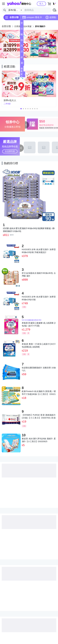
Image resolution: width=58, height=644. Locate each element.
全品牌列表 (10, 151)
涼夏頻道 (22, 52)
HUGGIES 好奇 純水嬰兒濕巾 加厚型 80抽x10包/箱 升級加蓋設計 (39, 251)
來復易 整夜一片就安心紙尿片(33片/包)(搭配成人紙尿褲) (39, 345)
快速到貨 (22, 41)
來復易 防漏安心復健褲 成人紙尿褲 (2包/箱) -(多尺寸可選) (39, 324)
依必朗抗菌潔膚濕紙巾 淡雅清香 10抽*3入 (39, 369)
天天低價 (22, 47)
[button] (25, 57)
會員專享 (22, 69)
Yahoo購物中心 (19, 4)
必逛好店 (22, 58)
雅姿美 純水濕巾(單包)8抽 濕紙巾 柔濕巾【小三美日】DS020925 (39, 440)
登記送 (22, 24)
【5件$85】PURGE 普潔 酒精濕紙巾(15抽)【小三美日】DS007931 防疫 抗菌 (39, 417)
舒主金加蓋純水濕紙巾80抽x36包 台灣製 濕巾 (39, 274)
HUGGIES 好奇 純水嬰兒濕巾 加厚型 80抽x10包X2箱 (39, 298)
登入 (41, 4)
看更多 (23, 74)
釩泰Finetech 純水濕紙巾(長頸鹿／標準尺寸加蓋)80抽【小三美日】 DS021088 (39, 393)
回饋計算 (22, 30)
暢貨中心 (22, 35)
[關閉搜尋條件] (21, 10)
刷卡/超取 (22, 64)
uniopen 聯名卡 (32, 17)
